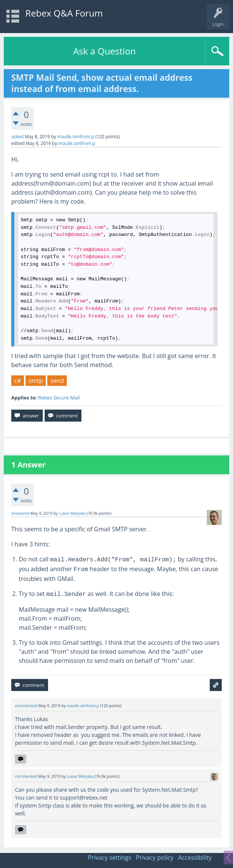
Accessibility (195, 857)
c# (18, 381)
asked (17, 137)
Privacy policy (155, 857)
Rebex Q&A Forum (64, 13)
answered (20, 513)
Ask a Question (104, 51)
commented (26, 706)
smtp (36, 381)
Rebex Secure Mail (59, 398)
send (57, 381)
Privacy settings (110, 857)
